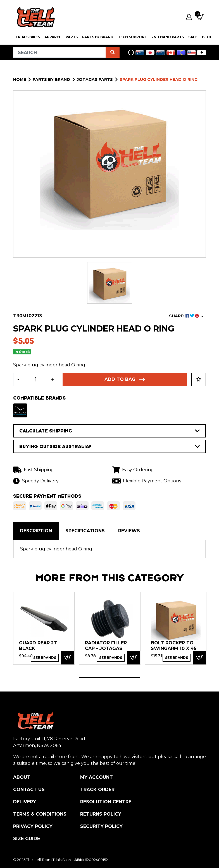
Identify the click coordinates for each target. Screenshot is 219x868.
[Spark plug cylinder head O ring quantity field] (36, 379)
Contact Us (29, 790)
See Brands (45, 658)
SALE (193, 37)
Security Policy (101, 826)
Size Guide (27, 839)
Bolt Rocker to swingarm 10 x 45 (174, 646)
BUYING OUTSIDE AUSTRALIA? (109, 446)
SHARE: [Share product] (185, 316)
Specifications (85, 531)
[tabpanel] (44, 628)
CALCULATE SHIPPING (109, 431)
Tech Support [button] (132, 37)
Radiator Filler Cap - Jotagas (106, 646)
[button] (199, 379)
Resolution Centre (106, 802)
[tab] (36, 531)
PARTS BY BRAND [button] (98, 37)
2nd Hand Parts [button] (168, 37)
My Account (97, 777)
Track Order (97, 790)
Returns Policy (101, 814)
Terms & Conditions (40, 814)
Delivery (25, 802)
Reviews (129, 531)
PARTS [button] (72, 37)
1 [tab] (109, 678)
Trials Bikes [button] (28, 37)
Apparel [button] (53, 37)
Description (36, 531)
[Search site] (113, 52)
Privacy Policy (33, 826)
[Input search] (59, 52)
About (22, 777)
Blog (207, 37)
